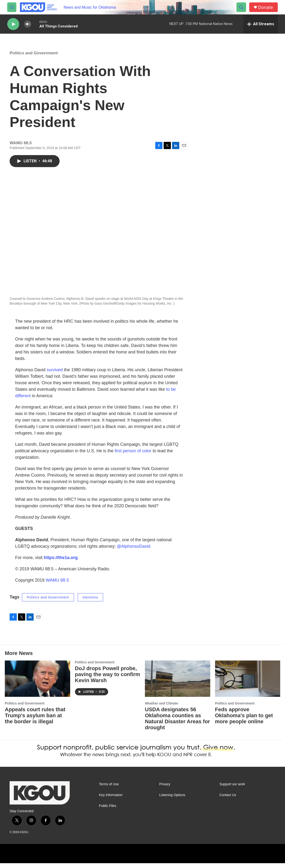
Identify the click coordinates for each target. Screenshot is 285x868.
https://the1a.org (61, 562)
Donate (266, 7)
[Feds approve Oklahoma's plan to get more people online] (248, 683)
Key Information (111, 800)
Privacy (165, 789)
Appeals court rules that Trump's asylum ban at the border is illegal (35, 720)
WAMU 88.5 (57, 585)
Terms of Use (109, 789)
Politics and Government (34, 58)
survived (55, 375)
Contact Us (228, 800)
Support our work (232, 789)
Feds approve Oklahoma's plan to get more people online (244, 720)
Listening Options (172, 800)
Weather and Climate (161, 708)
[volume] (28, 24)
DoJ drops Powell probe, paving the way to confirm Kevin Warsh (108, 679)
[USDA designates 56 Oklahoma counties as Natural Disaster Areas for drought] (178, 683)
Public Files (108, 811)
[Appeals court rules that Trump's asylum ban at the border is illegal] (37, 683)
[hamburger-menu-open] (12, 7)
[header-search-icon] (241, 7)
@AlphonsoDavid (133, 551)
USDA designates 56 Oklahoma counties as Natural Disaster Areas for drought (177, 723)
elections (90, 602)
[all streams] (261, 24)
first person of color (133, 456)
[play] (13, 24)
